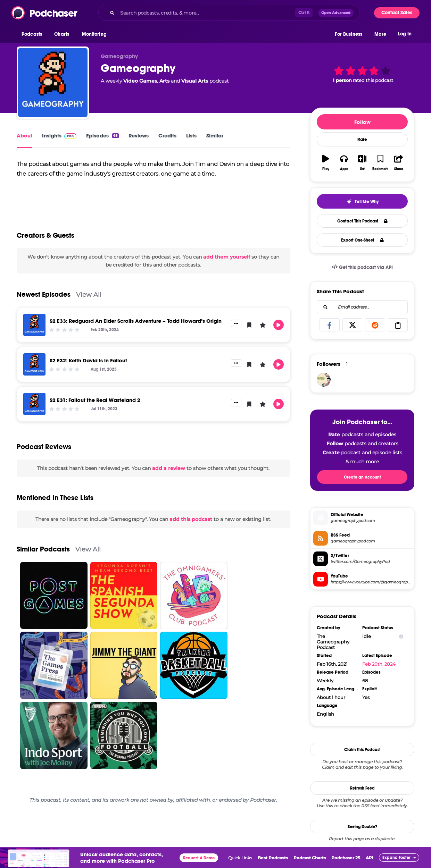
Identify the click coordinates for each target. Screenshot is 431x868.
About (24, 136)
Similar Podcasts (43, 566)
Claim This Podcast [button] (362, 750)
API (370, 858)
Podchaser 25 (346, 858)
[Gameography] (53, 83)
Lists (191, 136)
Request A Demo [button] (199, 858)
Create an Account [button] (362, 477)
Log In (405, 34)
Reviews (139, 136)
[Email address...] (362, 307)
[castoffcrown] (324, 380)
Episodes (102, 136)
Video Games (140, 81)
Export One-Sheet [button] (362, 240)
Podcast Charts (310, 858)
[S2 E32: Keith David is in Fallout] (34, 381)
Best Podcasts (273, 858)
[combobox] (229, 13)
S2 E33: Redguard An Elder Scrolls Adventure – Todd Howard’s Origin (136, 338)
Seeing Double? (362, 827)
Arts (164, 81)
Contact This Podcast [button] (362, 221)
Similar (215, 136)
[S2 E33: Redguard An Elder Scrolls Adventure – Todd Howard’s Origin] (34, 342)
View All (89, 311)
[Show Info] (401, 636)
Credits (167, 136)
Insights (59, 136)
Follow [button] (362, 122)
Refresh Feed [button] (362, 788)
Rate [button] (362, 140)
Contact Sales (397, 13)
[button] (34, 34)
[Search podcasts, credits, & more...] (206, 13)
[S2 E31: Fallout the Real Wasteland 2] (34, 421)
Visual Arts (195, 81)
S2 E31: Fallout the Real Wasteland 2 (95, 417)
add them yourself (227, 273)
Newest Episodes (44, 311)
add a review (169, 485)
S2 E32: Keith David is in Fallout (88, 377)
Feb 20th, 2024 (379, 664)
